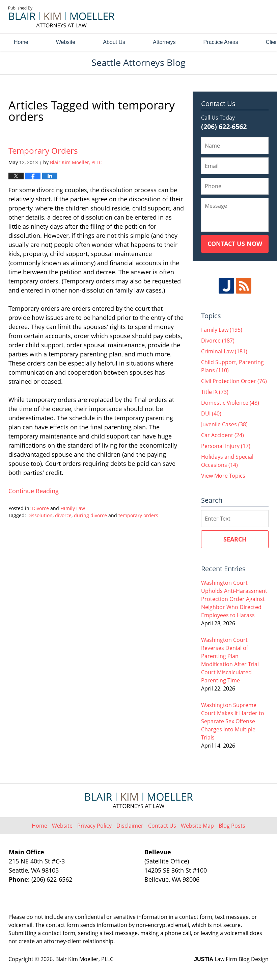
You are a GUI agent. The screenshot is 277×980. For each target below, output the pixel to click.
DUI (211, 413)
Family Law (73, 508)
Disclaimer (130, 826)
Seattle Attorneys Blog (62, 17)
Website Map (197, 826)
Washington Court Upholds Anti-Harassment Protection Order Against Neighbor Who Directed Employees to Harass (234, 599)
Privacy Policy (94, 826)
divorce (63, 515)
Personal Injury (226, 446)
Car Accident (223, 435)
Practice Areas (221, 42)
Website (66, 42)
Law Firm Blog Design (231, 959)
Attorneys (164, 42)
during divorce (90, 515)
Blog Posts (232, 826)
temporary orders (138, 515)
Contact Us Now (235, 244)
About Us (114, 42)
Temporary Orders (43, 150)
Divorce (40, 508)
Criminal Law (224, 351)
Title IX (215, 392)
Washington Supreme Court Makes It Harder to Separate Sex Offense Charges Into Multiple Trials (233, 721)
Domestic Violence (230, 403)
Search (235, 539)
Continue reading (34, 491)
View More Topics (223, 476)
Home (21, 42)
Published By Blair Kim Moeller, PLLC (231, 17)
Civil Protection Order (234, 381)
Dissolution (40, 515)
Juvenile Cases (224, 424)
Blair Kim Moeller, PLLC (84, 959)
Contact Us (162, 826)
